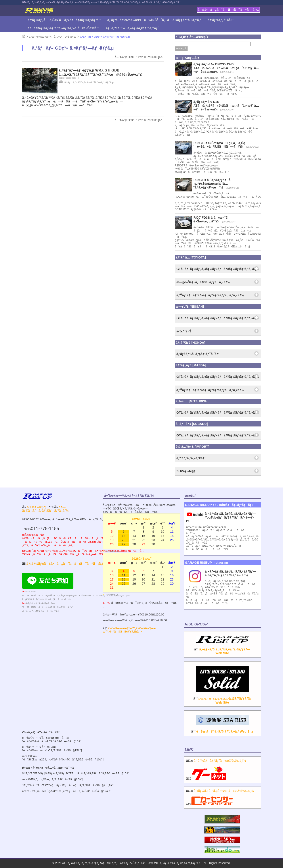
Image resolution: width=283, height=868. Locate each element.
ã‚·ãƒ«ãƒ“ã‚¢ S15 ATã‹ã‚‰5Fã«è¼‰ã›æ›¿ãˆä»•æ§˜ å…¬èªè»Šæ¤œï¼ (226, 106)
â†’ (222, 648)
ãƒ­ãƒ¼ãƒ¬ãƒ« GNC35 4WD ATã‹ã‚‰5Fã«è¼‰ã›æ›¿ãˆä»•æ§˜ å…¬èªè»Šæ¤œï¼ (226, 68)
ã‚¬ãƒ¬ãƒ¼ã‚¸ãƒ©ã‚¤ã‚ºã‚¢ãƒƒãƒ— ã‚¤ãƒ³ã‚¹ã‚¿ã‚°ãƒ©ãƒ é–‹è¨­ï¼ (230, 573)
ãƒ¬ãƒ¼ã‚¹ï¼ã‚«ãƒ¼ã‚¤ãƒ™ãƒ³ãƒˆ (132, 28)
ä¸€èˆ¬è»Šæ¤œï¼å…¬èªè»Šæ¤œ (53, 37)
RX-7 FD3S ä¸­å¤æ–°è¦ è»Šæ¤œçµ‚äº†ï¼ (212, 219)
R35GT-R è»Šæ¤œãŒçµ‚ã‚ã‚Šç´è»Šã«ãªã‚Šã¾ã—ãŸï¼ (220, 145)
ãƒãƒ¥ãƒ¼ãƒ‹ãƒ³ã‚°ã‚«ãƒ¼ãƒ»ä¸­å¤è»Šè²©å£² (63, 28)
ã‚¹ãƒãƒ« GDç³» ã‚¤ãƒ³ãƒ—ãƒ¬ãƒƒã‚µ (105, 37)
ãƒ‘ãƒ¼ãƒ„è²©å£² (221, 20)
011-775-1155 (45, 529)
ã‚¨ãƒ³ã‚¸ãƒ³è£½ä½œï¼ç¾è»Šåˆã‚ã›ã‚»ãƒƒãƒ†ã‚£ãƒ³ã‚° (154, 20)
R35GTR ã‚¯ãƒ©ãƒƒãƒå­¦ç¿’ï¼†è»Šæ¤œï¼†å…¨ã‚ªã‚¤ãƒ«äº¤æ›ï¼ (213, 184)
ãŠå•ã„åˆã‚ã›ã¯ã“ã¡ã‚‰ (228, 10)
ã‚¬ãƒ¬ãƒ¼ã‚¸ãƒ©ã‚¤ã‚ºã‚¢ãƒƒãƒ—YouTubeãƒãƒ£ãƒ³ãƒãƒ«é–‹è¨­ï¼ (221, 517)
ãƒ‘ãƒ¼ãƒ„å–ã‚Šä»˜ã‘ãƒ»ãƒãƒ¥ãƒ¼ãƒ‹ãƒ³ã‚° (64, 20)
